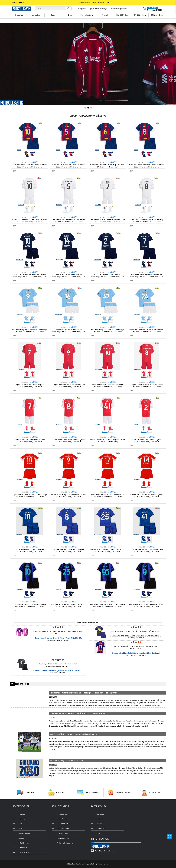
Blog (98, 833)
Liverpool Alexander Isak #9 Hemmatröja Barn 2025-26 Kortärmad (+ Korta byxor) (69, 386)
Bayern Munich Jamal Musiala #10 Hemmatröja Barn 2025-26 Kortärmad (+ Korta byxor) (30, 496)
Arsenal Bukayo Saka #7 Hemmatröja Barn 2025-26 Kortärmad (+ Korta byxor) (30, 441)
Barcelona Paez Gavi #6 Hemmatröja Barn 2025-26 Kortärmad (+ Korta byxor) (108, 166)
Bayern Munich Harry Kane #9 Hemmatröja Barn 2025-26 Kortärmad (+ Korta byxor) (69, 496)
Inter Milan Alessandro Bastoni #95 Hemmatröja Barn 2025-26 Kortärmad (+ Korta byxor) (107, 606)
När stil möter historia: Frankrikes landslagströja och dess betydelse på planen (83, 693)
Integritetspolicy (63, 838)
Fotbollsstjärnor (88, 15)
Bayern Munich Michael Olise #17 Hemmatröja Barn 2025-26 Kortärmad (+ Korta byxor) (108, 496)
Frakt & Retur (63, 819)
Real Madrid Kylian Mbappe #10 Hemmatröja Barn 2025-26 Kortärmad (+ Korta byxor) (30, 221)
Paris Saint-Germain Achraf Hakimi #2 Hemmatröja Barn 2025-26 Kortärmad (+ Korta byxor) (108, 277)
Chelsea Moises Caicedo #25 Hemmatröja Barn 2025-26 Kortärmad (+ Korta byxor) (108, 551)
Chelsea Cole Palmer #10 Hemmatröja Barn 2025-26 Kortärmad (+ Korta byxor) (30, 551)
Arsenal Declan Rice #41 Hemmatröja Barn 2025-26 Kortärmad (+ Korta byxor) (108, 441)
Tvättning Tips (63, 833)
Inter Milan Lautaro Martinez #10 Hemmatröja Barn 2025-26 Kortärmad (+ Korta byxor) (30, 606)
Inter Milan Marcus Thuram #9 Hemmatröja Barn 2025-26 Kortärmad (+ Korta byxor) (146, 606)
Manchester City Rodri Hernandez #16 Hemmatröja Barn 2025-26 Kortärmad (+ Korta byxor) (69, 332)
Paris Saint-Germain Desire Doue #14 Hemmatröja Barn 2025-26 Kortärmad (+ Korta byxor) (69, 277)
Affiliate (99, 824)
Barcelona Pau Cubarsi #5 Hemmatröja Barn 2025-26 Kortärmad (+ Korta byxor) (69, 166)
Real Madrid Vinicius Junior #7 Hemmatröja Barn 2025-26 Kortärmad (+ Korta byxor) (108, 221)
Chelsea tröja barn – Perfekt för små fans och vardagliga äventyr (78, 713)
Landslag (36, 15)
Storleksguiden (63, 829)
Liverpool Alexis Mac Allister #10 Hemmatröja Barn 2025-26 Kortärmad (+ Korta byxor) (108, 386)
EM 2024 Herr (140, 15)
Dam (70, 15)
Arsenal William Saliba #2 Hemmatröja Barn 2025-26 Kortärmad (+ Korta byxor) (146, 441)
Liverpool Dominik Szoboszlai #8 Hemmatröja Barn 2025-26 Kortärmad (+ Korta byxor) (146, 386)
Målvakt (106, 15)
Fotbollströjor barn (95, 864)
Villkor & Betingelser (65, 843)
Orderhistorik (101, 819)
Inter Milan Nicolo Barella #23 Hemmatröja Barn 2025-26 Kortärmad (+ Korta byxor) (69, 606)
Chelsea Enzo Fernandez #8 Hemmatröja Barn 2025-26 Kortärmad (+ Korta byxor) (69, 551)
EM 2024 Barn (123, 15)
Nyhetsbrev (101, 829)
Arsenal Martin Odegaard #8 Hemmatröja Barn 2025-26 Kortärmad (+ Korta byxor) (69, 441)
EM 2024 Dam (157, 15)
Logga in (91, 9)
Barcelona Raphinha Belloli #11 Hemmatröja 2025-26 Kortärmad (136, 653)
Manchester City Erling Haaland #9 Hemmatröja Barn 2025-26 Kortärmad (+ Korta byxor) (30, 331)
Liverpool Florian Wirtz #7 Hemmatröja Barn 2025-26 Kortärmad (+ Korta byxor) (30, 386)
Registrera (82, 9)
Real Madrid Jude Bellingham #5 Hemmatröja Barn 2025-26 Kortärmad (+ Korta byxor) (69, 221)
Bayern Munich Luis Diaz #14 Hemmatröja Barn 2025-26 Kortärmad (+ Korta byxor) (147, 496)
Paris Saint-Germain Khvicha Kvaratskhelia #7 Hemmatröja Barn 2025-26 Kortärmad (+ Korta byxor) (147, 277)
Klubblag (19, 15)
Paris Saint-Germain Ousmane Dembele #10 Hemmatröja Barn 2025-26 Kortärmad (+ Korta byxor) (30, 277)
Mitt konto (100, 814)
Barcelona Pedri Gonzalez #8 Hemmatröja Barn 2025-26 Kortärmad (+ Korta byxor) (146, 166)
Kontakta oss (154, 792)
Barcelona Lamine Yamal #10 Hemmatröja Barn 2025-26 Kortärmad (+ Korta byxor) (30, 166)
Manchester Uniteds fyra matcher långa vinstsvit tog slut (74, 734)
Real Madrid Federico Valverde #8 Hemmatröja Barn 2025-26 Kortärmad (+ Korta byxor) (146, 221)
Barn (53, 15)
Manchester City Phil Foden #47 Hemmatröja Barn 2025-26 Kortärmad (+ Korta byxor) (108, 331)
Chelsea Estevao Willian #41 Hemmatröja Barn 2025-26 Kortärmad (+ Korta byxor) (147, 551)
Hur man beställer (64, 824)
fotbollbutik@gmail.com (118, 9)
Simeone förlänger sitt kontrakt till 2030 (66, 760)
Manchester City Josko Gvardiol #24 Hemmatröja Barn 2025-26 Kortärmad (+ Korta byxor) (147, 331)
